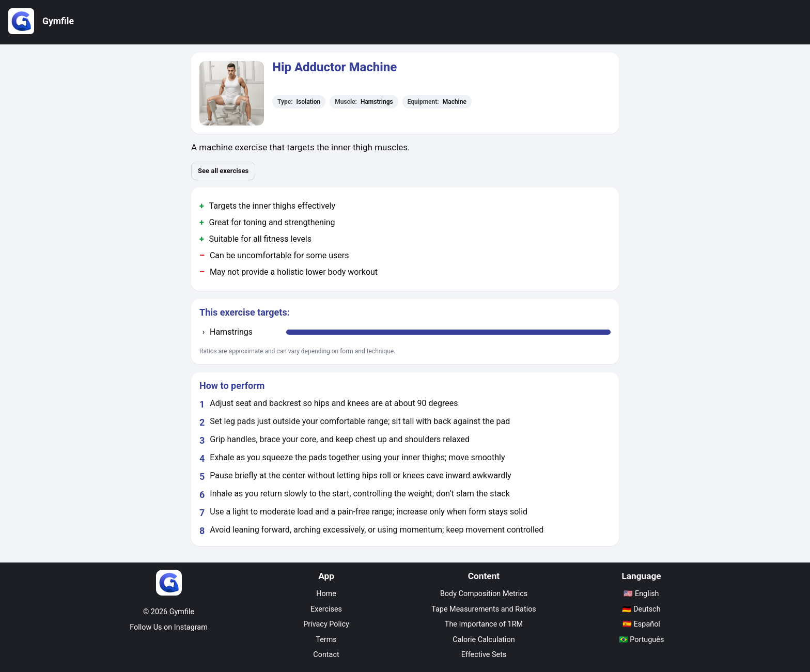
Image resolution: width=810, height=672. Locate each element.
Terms (326, 640)
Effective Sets (484, 655)
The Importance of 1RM (484, 624)
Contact (326, 655)
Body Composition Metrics (484, 594)
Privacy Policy (326, 624)
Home (326, 594)
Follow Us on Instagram (169, 627)
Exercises (326, 609)
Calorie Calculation (484, 640)
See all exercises (223, 171)
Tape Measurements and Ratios (484, 609)
